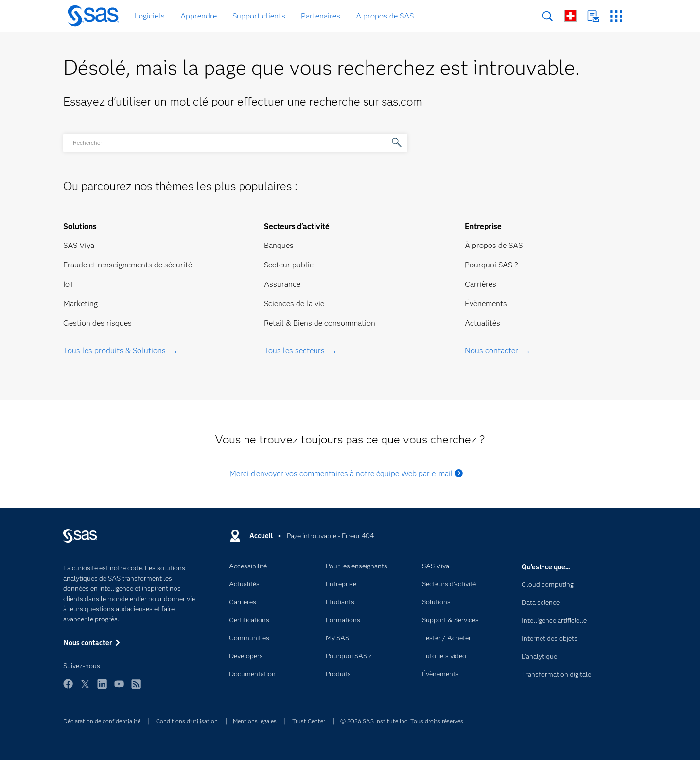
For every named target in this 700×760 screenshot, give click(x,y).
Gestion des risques (97, 323)
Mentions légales (255, 721)
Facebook (68, 688)
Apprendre (199, 16)
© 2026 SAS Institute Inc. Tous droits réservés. (402, 721)
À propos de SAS (494, 245)
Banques (279, 245)
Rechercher (548, 16)
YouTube (119, 688)
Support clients (259, 16)
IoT (69, 284)
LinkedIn (102, 688)
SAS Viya (79, 245)
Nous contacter (593, 16)
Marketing (80, 304)
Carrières (481, 284)
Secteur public (289, 265)
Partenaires (321, 16)
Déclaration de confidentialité (102, 721)
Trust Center (309, 721)
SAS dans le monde (570, 16)
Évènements (486, 304)
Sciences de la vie (294, 304)
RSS (136, 688)
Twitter (85, 688)
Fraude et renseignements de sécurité (128, 265)
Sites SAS (616, 16)
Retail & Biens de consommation (320, 323)
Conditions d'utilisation (187, 721)
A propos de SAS (385, 16)
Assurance (282, 284)
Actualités (482, 323)
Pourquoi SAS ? (491, 265)
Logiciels (149, 16)
